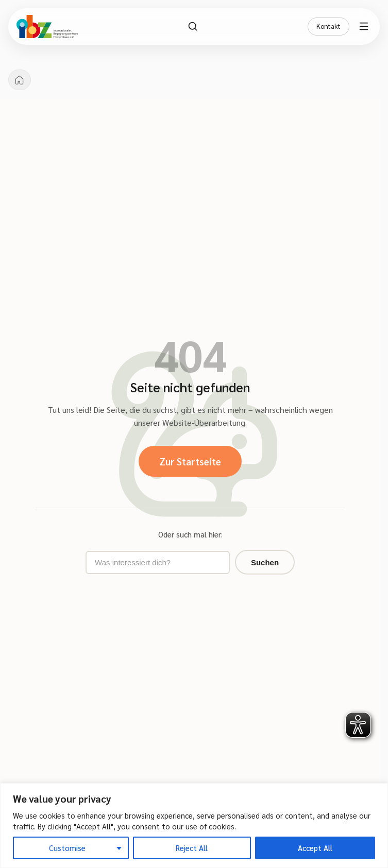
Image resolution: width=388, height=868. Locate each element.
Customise (67, 848)
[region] (194, 826)
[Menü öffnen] (365, 26)
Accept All (315, 848)
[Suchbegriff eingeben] (158, 562)
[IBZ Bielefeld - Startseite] (47, 27)
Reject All (192, 848)
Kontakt (328, 26)
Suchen (265, 562)
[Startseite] (20, 80)
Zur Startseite (190, 461)
